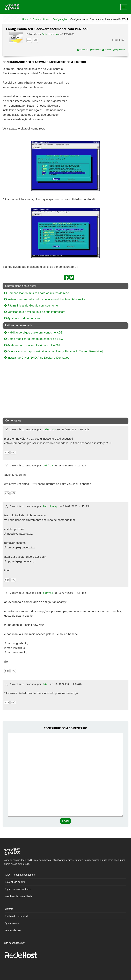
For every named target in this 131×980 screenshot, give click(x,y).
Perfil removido (50, 34)
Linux (46, 19)
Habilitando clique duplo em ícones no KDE (33, 333)
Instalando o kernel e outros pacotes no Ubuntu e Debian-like (45, 299)
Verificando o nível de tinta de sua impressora (35, 312)
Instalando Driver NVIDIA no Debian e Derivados (37, 358)
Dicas (36, 19)
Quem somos (12, 923)
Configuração (60, 19)
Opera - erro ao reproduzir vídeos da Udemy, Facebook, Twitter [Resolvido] (53, 351)
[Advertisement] (99, 92)
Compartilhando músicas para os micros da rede (37, 293)
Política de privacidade (17, 916)
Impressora (119, 50)
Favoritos (95, 50)
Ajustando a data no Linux (22, 318)
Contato (9, 909)
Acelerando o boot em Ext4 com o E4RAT (32, 345)
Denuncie (83, 50)
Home (25, 19)
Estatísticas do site (15, 882)
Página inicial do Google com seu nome (31, 306)
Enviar (65, 821)
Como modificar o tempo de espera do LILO (34, 339)
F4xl (46, 684)
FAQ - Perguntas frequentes (20, 875)
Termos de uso (13, 930)
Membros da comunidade (18, 896)
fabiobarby (50, 506)
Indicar (107, 50)
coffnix (48, 466)
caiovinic (49, 430)
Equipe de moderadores (18, 889)
